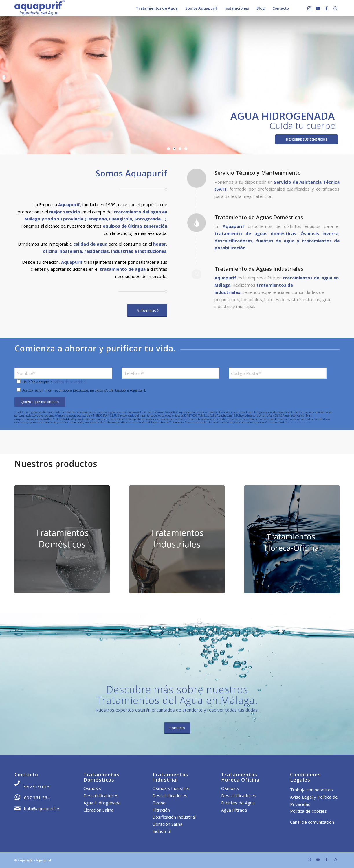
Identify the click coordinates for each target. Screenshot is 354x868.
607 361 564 (37, 797)
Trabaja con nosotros (311, 790)
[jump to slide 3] (180, 149)
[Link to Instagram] (309, 8)
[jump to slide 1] (168, 149)
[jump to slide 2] (174, 149)
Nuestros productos (56, 464)
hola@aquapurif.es (42, 808)
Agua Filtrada (234, 810)
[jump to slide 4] (186, 149)
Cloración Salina (98, 810)
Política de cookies (308, 811)
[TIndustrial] (177, 539)
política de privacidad (69, 382)
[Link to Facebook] (327, 8)
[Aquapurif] (40, 8)
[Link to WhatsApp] (335, 8)
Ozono (159, 803)
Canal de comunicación (312, 822)
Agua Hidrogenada (102, 803)
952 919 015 (37, 787)
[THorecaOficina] (292, 539)
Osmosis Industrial (171, 788)
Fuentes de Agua (238, 803)
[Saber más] (147, 310)
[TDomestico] (62, 539)
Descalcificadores (101, 795)
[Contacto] (177, 728)
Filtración (161, 810)
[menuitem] (157, 8)
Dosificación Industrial (174, 817)
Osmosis (92, 788)
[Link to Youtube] (318, 8)
